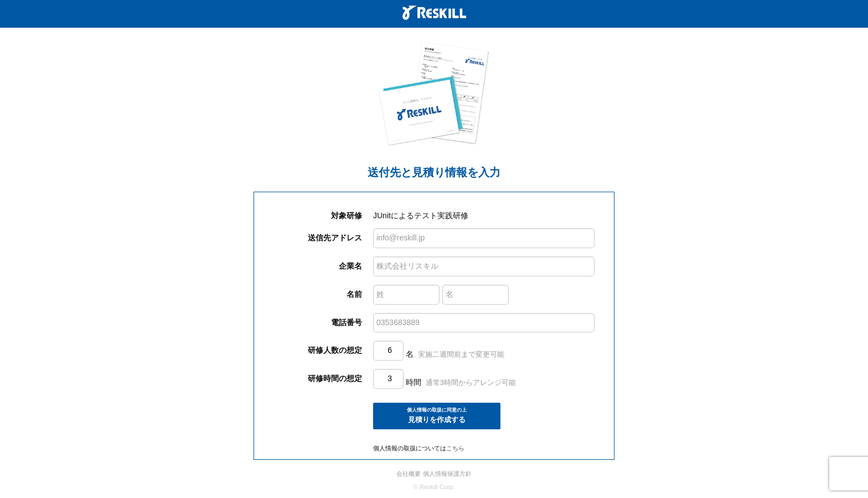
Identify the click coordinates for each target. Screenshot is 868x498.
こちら (455, 448)
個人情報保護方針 (447, 474)
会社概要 (409, 474)
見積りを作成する (437, 415)
